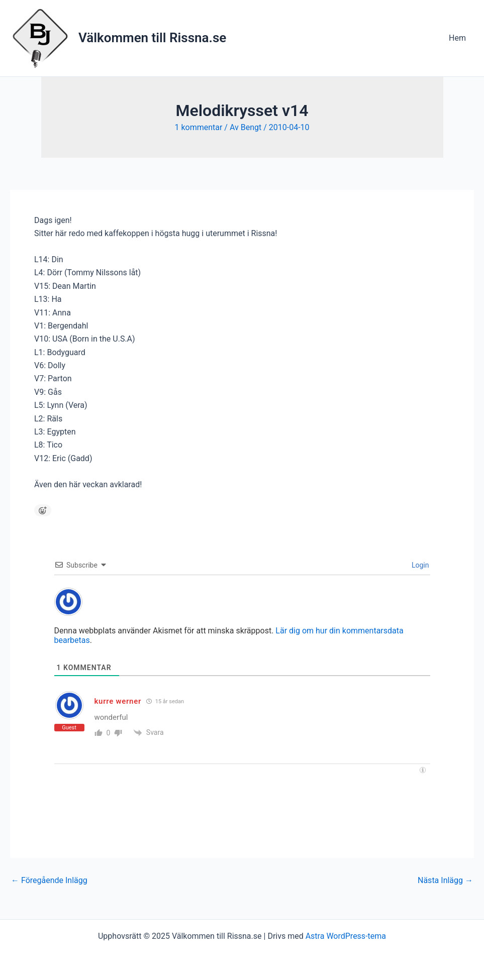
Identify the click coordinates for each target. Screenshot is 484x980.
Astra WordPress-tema (346, 936)
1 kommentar (198, 127)
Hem (457, 38)
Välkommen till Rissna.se (152, 38)
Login (420, 565)
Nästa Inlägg (445, 881)
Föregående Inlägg (49, 881)
